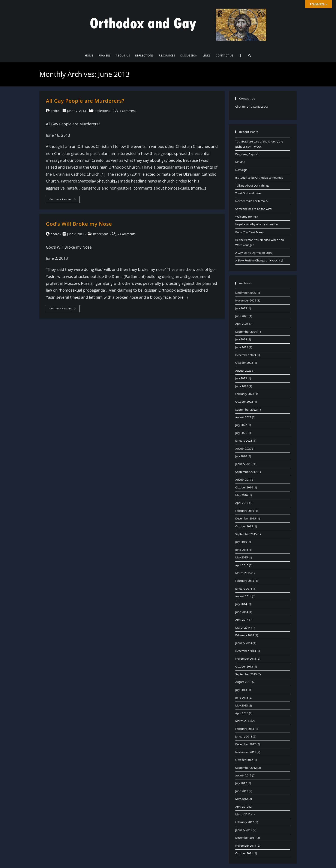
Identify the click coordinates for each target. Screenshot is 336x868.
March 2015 (243, 573)
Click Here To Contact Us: (252, 107)
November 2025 (246, 300)
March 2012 (243, 814)
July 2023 (241, 378)
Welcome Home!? (247, 217)
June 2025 (242, 316)
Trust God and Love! (248, 193)
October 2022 (244, 402)
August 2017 (243, 479)
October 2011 (244, 853)
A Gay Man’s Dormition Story (254, 253)
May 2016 (242, 495)
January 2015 (244, 589)
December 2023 (246, 355)
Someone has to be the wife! (254, 209)
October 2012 (244, 760)
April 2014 (242, 620)
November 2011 (246, 846)
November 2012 (246, 752)
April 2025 (242, 324)
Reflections (102, 111)
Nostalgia (241, 170)
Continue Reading (64, 200)
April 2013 (242, 713)
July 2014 (241, 604)
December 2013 (246, 651)
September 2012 (246, 768)
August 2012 (243, 775)
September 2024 (246, 332)
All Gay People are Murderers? (85, 101)
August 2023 (243, 371)
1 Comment (127, 111)
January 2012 (244, 830)
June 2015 (242, 550)
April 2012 (242, 807)
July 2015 (241, 542)
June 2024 (242, 347)
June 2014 (242, 612)
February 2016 (245, 511)
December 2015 (246, 518)
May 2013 (242, 705)
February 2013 (245, 729)
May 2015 (242, 557)
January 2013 (244, 736)
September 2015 (246, 534)
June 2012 (242, 791)
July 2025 (241, 308)
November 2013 (246, 659)
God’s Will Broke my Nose (79, 224)
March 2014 (243, 628)
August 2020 (243, 448)
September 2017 (246, 472)
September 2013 (246, 674)
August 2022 (243, 417)
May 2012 (242, 799)
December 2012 (246, 744)
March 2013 (243, 721)
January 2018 (244, 464)
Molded (240, 162)
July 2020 (241, 456)
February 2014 (245, 635)
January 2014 (244, 643)
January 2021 (244, 441)
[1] (103, 174)
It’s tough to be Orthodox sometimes (259, 178)
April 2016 (242, 503)
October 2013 (244, 666)
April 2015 (242, 565)
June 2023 (242, 386)
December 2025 (246, 293)
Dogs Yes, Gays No (247, 154)
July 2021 (241, 433)
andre (55, 111)
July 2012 (241, 783)
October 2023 (244, 363)
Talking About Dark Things (252, 185)
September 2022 (246, 410)
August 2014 (243, 596)
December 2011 (246, 838)
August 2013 (243, 682)
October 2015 (244, 526)
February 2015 (245, 581)
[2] (116, 181)
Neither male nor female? (252, 201)
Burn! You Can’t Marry (250, 232)
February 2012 (245, 822)
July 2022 (241, 425)
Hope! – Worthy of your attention (257, 224)
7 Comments (127, 234)
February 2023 (245, 394)
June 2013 (242, 697)
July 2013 (241, 690)
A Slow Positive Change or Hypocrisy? (259, 260)
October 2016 (244, 487)
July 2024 (241, 339)
